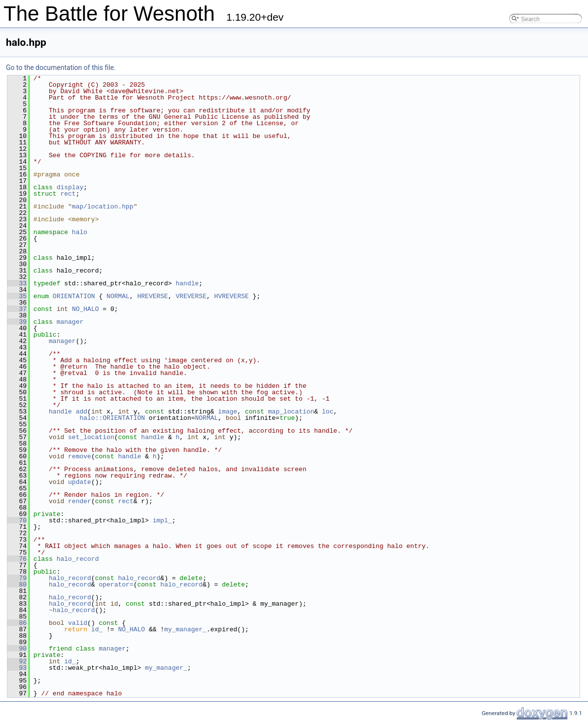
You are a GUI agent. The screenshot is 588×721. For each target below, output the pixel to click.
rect (68, 194)
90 (17, 649)
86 (17, 623)
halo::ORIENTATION (112, 418)
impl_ (162, 520)
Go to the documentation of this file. (61, 68)
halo (80, 232)
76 (17, 559)
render (80, 501)
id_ (97, 629)
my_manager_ (185, 629)
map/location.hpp (103, 206)
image (227, 412)
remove (80, 456)
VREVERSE (191, 296)
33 (17, 283)
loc (328, 412)
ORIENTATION (74, 296)
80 (17, 584)
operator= (116, 584)
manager (70, 322)
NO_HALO (86, 309)
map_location (291, 412)
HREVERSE (152, 296)
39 (17, 322)
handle (187, 283)
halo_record (78, 559)
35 (17, 296)
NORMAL (118, 296)
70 (17, 520)
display (70, 187)
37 (17, 309)
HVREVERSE (232, 296)
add (82, 412)
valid (78, 623)
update (80, 482)
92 (17, 661)
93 (17, 668)
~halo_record (72, 610)
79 (17, 578)
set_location (91, 437)
